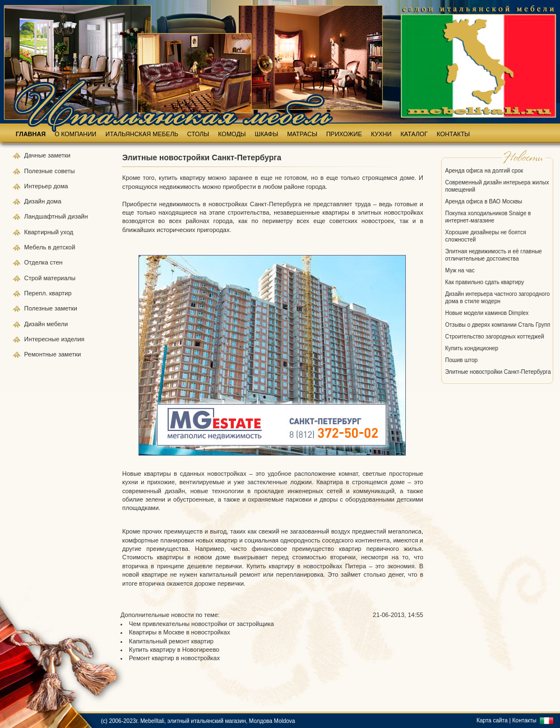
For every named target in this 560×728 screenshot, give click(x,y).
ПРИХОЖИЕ (344, 134)
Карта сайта (492, 720)
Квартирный (42, 232)
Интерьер (38, 186)
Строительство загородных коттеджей (495, 337)
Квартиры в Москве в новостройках (179, 632)
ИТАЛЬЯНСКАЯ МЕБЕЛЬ (142, 134)
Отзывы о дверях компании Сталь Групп (498, 325)
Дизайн (35, 201)
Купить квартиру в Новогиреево (174, 650)
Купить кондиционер (472, 348)
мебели (57, 324)
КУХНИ (381, 134)
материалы (59, 278)
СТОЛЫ (198, 134)
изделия (73, 339)
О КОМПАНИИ (75, 134)
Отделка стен (43, 262)
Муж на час (460, 270)
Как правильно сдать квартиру (485, 282)
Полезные (39, 171)
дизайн (78, 216)
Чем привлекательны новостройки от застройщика (202, 624)
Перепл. (37, 293)
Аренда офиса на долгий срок (484, 171)
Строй (34, 278)
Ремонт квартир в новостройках (174, 658)
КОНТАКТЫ (453, 134)
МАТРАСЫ (302, 134)
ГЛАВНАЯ (31, 134)
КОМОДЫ (232, 134)
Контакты (524, 720)
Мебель (36, 247)
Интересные (43, 339)
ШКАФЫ (267, 134)
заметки (59, 155)
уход (67, 232)
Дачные (36, 155)
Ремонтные (41, 354)
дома (61, 186)
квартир (61, 293)
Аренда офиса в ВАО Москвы (484, 201)
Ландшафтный (46, 216)
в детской (61, 247)
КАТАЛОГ (414, 134)
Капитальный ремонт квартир (171, 641)
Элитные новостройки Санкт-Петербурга (498, 372)
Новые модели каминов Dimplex (487, 313)
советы (64, 171)
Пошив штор (461, 360)
